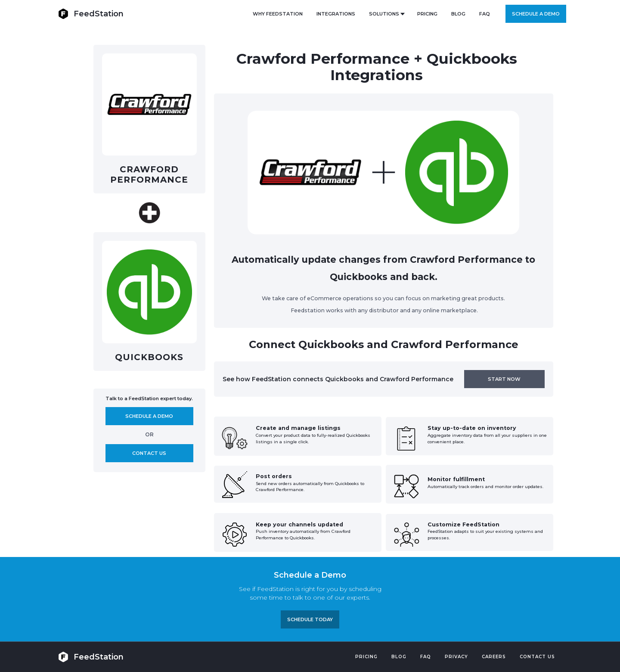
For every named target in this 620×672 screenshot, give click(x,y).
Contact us (149, 453)
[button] (386, 14)
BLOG (458, 14)
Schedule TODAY (310, 619)
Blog (399, 657)
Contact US (537, 657)
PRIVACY (456, 657)
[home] (91, 14)
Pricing (366, 657)
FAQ (485, 14)
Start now (504, 379)
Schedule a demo (536, 14)
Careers (494, 657)
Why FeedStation (278, 14)
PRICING (427, 14)
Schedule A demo (149, 416)
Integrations (336, 14)
